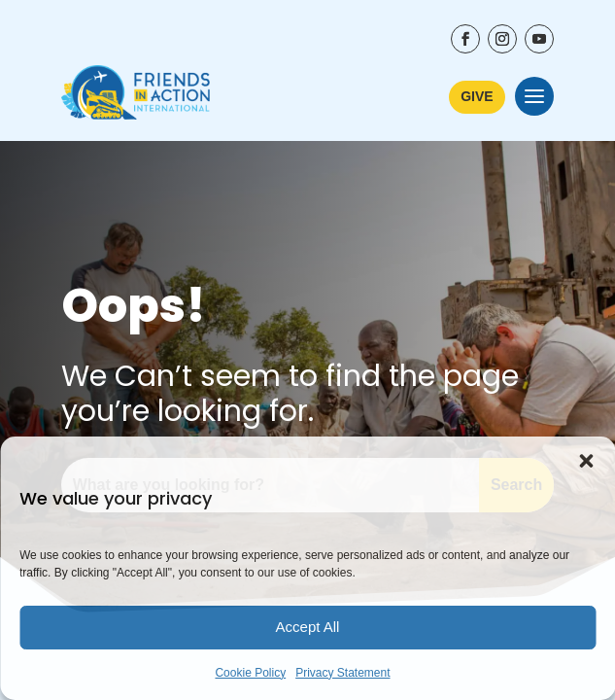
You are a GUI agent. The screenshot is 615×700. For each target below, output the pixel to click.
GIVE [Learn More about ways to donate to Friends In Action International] (477, 96)
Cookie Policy (250, 673)
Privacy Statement (342, 673)
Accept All (308, 627)
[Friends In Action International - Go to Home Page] (136, 96)
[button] (586, 461)
